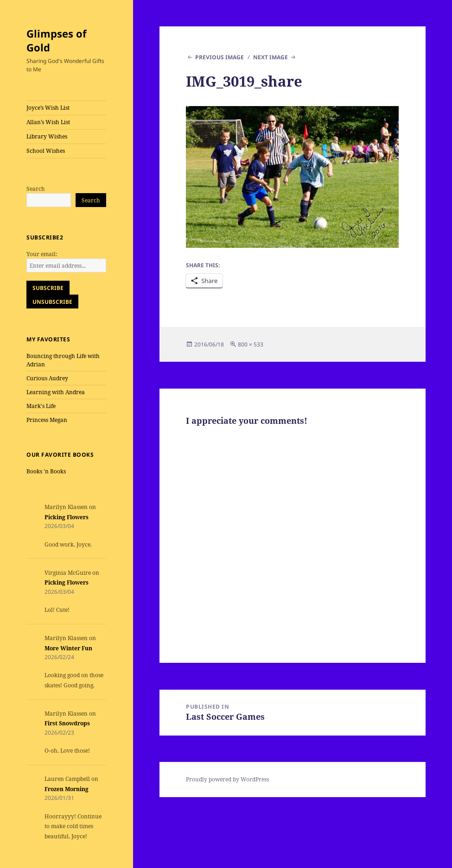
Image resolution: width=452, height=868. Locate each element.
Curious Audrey (47, 378)
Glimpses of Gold (57, 40)
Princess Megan (47, 420)
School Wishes (46, 151)
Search (36, 189)
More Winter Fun (68, 648)
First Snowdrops (67, 723)
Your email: (42, 254)
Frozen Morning (67, 789)
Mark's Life (41, 406)
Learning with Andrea (56, 392)
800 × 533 (251, 344)
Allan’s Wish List (48, 122)
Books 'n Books (46, 471)
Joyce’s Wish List (48, 108)
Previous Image (220, 57)
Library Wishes (47, 136)
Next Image (271, 57)
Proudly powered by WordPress (227, 779)
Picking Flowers (67, 517)
